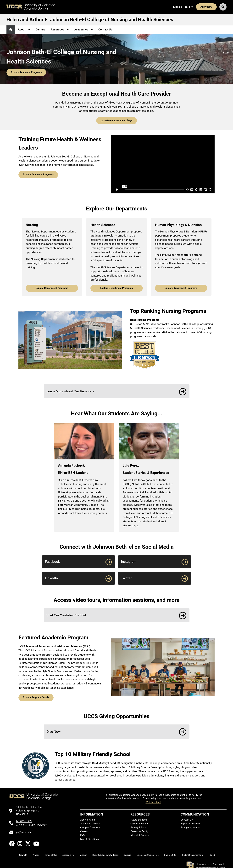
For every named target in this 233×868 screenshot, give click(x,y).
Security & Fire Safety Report (105, 855)
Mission (83, 855)
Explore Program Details (36, 697)
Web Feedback (153, 802)
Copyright (23, 855)
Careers (84, 831)
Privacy (36, 855)
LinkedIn (51, 578)
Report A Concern (190, 824)
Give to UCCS (170, 855)
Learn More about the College (116, 121)
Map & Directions (90, 839)
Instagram (129, 562)
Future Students (139, 820)
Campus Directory (90, 827)
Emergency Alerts (190, 827)
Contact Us (105, 29)
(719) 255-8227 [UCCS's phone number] (24, 821)
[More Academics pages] (84, 30)
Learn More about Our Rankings (70, 391)
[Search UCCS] (223, 7)
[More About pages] (24, 30)
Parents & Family (139, 831)
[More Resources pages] (60, 30)
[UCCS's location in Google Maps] (31, 811)
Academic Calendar (91, 824)
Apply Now (206, 7)
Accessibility (68, 855)
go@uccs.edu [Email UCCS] (23, 832)
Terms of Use (51, 855)
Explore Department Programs (52, 288)
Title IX (211, 855)
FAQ (82, 835)
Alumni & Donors (140, 835)
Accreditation (88, 820)
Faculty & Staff (138, 827)
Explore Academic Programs (26, 72)
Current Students (139, 824)
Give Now (54, 732)
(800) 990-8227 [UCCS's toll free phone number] (39, 825)
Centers (40, 29)
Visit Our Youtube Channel (66, 615)
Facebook (52, 562)
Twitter (126, 578)
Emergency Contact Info (148, 855)
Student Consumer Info (192, 855)
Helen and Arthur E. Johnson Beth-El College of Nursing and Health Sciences (90, 20)
